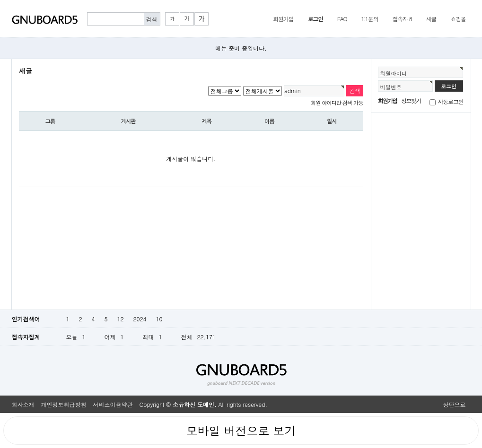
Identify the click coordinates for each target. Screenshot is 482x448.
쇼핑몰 (458, 19)
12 (121, 319)
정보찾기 (411, 100)
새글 (431, 19)
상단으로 (455, 404)
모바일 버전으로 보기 (241, 431)
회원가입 (283, 19)
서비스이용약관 (113, 404)
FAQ (342, 19)
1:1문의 (369, 19)
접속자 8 (402, 19)
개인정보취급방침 (64, 404)
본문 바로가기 (0, 0)
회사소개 (23, 404)
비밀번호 (391, 87)
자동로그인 (451, 101)
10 (159, 319)
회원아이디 (394, 73)
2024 (140, 319)
